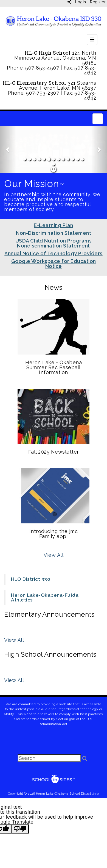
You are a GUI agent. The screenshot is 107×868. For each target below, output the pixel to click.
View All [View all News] (54, 555)
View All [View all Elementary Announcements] (14, 640)
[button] (8, 150)
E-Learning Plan (54, 225)
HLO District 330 (31, 579)
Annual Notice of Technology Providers (54, 253)
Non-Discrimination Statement (54, 233)
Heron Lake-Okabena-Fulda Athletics (45, 598)
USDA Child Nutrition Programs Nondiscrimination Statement (54, 243)
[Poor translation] (20, 829)
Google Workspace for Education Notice (54, 264)
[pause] (54, 169)
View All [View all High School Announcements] (14, 680)
